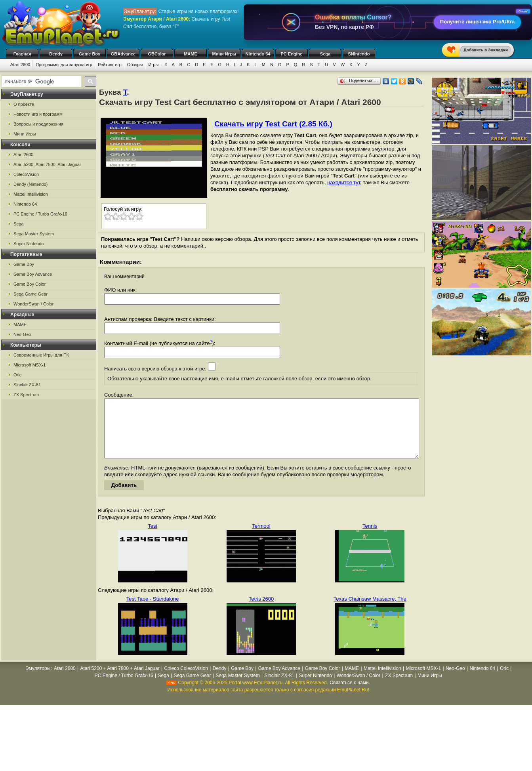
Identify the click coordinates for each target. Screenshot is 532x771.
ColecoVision (26, 174)
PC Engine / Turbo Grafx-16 (40, 214)
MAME (191, 54)
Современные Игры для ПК (41, 355)
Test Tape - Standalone (153, 611)
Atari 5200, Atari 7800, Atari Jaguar (47, 164)
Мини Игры (224, 54)
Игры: (154, 65)
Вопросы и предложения (38, 124)
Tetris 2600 (261, 611)
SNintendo (359, 54)
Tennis (370, 538)
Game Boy (90, 54)
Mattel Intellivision (31, 194)
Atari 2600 (20, 65)
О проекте (24, 104)
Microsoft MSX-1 (30, 365)
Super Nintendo (29, 244)
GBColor (157, 54)
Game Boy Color (30, 284)
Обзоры (135, 65)
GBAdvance (123, 54)
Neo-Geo (22, 334)
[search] (41, 82)
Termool (261, 538)
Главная (22, 54)
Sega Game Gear (31, 294)
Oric (17, 375)
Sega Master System (34, 234)
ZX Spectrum (26, 395)
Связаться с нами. (350, 695)
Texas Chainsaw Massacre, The (370, 611)
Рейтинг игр (110, 65)
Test (153, 538)
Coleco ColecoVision (186, 680)
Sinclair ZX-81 (27, 385)
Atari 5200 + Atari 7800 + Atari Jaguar (120, 680)
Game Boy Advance (33, 274)
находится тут (344, 182)
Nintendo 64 (258, 54)
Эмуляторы (38, 680)
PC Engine (291, 54)
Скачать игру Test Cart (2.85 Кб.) (273, 124)
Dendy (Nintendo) (31, 184)
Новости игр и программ (38, 114)
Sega (325, 54)
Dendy (56, 54)
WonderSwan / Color (33, 304)
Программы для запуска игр (64, 65)
